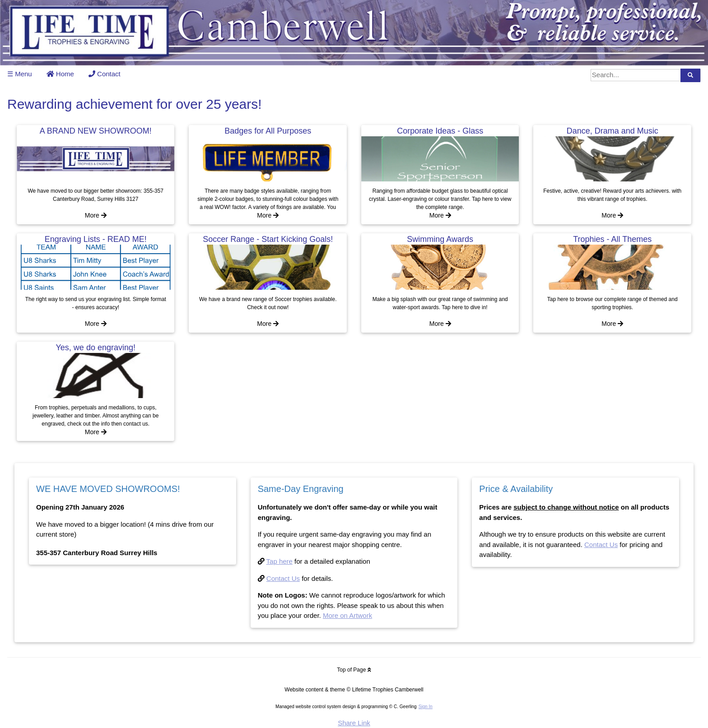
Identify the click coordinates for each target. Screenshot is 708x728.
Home (60, 74)
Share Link (354, 723)
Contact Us (283, 578)
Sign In (426, 707)
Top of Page (354, 670)
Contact (105, 74)
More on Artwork (347, 615)
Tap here (279, 561)
